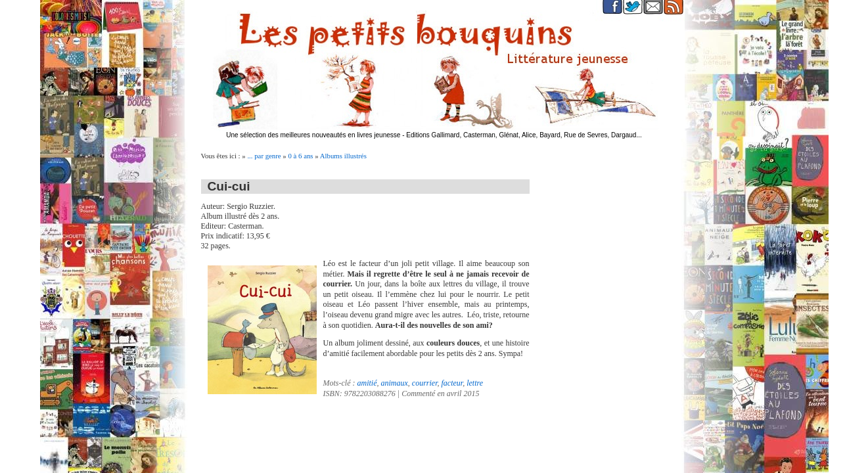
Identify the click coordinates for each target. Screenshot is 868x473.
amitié (367, 383)
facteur (452, 383)
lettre (475, 383)
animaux (394, 383)
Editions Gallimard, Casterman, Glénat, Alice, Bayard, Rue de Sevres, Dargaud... (524, 135)
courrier (425, 383)
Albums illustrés (343, 156)
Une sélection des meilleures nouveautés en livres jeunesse (313, 135)
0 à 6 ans (300, 156)
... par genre (264, 156)
